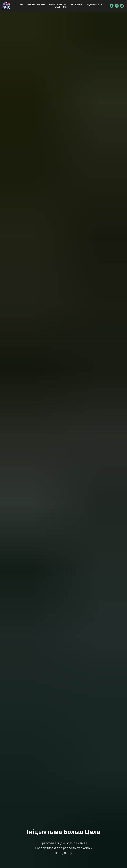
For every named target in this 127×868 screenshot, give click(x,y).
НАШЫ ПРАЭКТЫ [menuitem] (57, 5)
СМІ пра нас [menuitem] (76, 5)
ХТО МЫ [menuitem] (19, 5)
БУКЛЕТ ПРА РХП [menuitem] (36, 5)
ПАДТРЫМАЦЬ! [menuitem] (94, 5)
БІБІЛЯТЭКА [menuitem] (61, 7)
